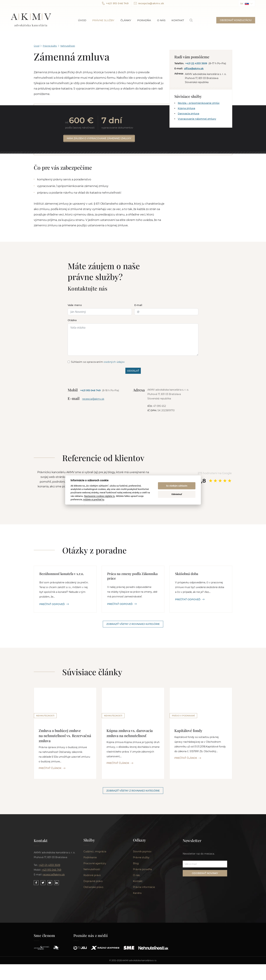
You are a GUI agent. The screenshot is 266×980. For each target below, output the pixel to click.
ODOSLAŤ (133, 371)
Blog (136, 865)
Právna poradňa (142, 871)
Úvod (82, 20)
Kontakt (178, 20)
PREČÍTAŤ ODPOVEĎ (54, 604)
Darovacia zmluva (188, 114)
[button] (247, 3)
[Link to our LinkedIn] (56, 883)
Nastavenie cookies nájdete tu (99, 496)
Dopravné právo (93, 883)
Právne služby (103, 20)
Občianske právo (93, 889)
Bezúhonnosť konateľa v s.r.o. (62, 574)
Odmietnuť (177, 494)
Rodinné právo (92, 877)
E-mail (138, 305)
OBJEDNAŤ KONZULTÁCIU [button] (236, 20)
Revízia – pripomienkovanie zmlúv (199, 103)
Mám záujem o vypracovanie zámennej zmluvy (99, 138)
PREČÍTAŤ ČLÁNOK (52, 768)
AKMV (31, 20)
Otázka (72, 320)
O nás (161, 20)
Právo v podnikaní (183, 716)
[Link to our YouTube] (50, 883)
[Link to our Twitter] (43, 883)
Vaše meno (75, 305)
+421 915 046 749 (115, 3)
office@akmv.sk (194, 68)
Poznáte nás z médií (91, 937)
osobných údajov (114, 362)
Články (126, 20)
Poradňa (144, 20)
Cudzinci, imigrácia (95, 853)
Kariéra (137, 895)
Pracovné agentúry (95, 865)
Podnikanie (90, 859)
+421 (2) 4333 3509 (196, 63)
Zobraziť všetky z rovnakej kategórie (133, 624)
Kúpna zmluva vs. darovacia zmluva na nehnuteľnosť (130, 733)
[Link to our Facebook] (36, 883)
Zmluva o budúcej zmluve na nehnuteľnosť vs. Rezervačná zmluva (65, 736)
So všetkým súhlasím (177, 486)
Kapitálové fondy (188, 731)
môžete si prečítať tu (94, 499)
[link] (191, 20)
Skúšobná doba (187, 574)
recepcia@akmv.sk (149, 3)
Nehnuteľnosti (68, 46)
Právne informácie (144, 889)
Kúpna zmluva (186, 108)
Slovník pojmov (142, 853)
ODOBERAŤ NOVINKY (205, 874)
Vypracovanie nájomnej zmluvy (197, 119)
